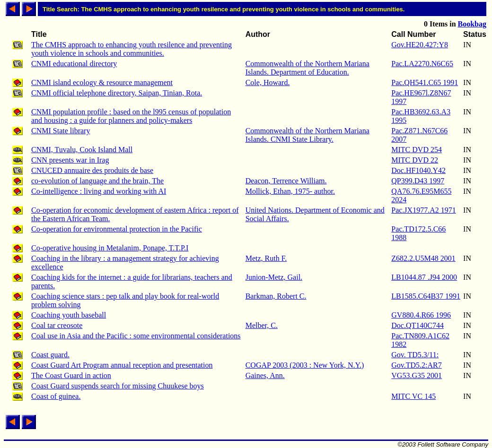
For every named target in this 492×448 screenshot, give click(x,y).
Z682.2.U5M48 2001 (423, 258)
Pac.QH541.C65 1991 (425, 82)
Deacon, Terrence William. (286, 181)
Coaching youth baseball (69, 315)
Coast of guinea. (56, 396)
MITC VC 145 (413, 396)
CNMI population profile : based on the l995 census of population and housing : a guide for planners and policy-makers (131, 116)
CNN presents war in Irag (70, 160)
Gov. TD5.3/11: (415, 355)
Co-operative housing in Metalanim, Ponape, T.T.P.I (110, 248)
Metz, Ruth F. (266, 258)
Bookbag (472, 24)
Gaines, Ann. (265, 375)
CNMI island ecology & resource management (102, 82)
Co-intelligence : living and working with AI (99, 191)
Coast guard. (50, 355)
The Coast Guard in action (71, 375)
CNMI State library (61, 131)
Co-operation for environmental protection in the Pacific (117, 229)
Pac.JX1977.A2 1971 (423, 210)
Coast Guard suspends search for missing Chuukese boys (118, 386)
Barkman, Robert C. (276, 296)
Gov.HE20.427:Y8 (420, 45)
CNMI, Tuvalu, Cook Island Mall (82, 150)
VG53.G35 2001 (417, 375)
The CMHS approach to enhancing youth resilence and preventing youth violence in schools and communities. (132, 49)
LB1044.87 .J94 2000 (424, 277)
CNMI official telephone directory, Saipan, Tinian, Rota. (117, 93)
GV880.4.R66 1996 (421, 315)
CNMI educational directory (74, 64)
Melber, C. (262, 325)
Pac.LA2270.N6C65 (422, 64)
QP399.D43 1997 (418, 181)
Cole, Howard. (268, 82)
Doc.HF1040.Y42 (418, 170)
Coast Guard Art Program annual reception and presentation (122, 365)
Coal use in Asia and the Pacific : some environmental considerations (136, 336)
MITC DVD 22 (415, 160)
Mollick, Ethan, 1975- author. (290, 191)
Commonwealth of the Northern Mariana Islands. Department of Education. (307, 68)
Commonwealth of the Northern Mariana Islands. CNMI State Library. (307, 135)
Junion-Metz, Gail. (274, 277)
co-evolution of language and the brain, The (97, 181)
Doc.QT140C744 (417, 325)
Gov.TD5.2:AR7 (417, 365)
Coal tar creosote (57, 325)
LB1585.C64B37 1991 (426, 296)
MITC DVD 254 (417, 150)
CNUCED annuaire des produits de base (92, 170)
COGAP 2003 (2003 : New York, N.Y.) (305, 365)
